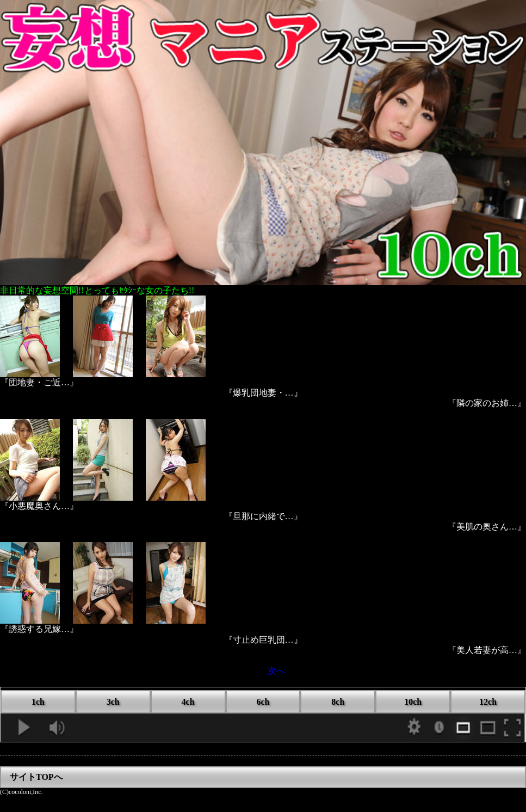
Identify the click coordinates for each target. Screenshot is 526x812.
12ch (488, 702)
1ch (38, 702)
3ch (113, 702)
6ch (263, 702)
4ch (188, 702)
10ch (413, 702)
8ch (338, 702)
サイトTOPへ (36, 777)
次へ (276, 671)
